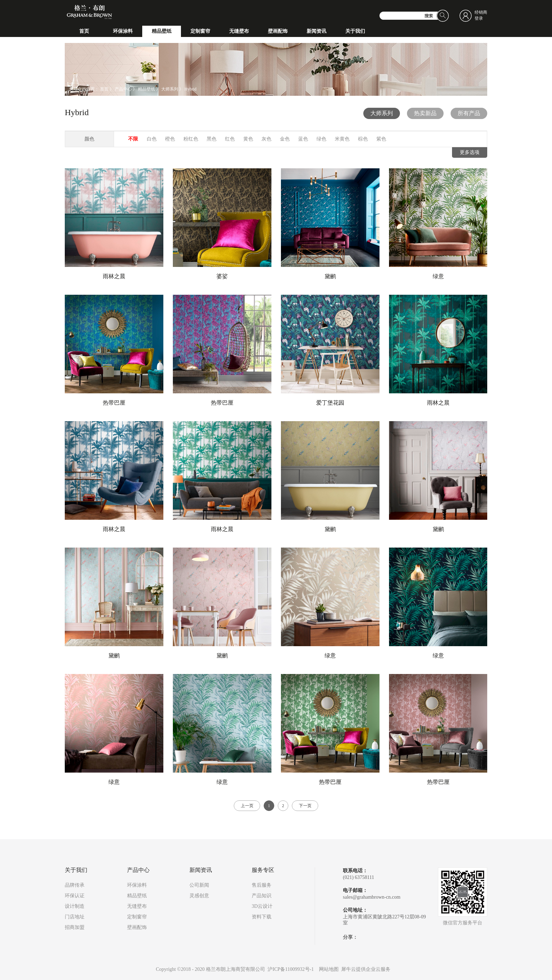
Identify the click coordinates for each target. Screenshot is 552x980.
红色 (230, 139)
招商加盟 (75, 927)
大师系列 (170, 89)
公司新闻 (199, 885)
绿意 (438, 276)
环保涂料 (137, 885)
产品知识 (262, 896)
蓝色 (303, 139)
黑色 (212, 139)
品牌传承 (75, 885)
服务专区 (263, 870)
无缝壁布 (137, 906)
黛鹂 (330, 276)
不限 (133, 139)
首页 (84, 31)
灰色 (266, 139)
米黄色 (342, 139)
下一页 (305, 806)
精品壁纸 (146, 89)
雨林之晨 (114, 276)
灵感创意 (199, 896)
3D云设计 (262, 906)
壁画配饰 (137, 927)
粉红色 (191, 139)
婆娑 (222, 276)
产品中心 (123, 89)
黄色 (248, 139)
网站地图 (328, 969)
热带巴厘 (114, 403)
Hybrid (190, 89)
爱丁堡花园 (330, 403)
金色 (285, 139)
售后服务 (262, 885)
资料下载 (262, 917)
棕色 (363, 139)
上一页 (247, 806)
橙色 (170, 139)
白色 (152, 139)
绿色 (321, 139)
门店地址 (75, 917)
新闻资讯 (201, 870)
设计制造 (75, 906)
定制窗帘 (137, 917)
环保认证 (75, 896)
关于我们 (76, 870)
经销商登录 (481, 15)
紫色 (381, 139)
